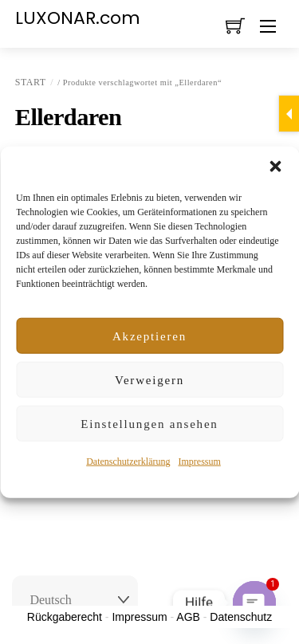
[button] (275, 167)
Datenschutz (241, 617)
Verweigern (149, 380)
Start (31, 82)
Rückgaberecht (65, 617)
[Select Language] (75, 600)
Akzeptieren (149, 336)
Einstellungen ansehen (149, 424)
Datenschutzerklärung (128, 461)
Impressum (199, 461)
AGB (188, 617)
